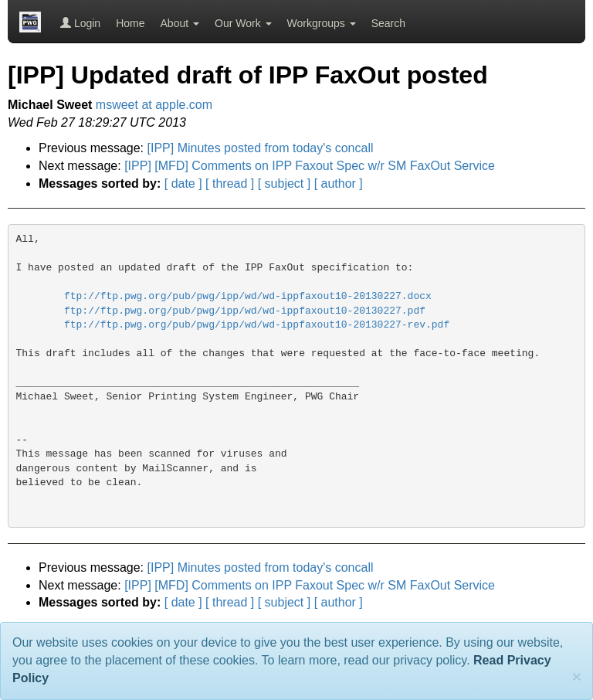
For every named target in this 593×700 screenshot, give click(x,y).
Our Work (243, 23)
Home (130, 23)
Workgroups (322, 23)
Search (388, 23)
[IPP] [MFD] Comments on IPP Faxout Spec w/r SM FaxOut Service (310, 166)
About (180, 23)
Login (80, 23)
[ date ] (183, 183)
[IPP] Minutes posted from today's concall (261, 148)
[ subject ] (284, 183)
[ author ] (339, 183)
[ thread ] (230, 183)
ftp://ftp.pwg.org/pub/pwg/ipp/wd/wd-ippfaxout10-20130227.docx (248, 296)
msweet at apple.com (154, 105)
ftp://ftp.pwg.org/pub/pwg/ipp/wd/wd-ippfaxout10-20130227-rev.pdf (257, 325)
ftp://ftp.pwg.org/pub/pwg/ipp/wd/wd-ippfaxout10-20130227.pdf (245, 311)
